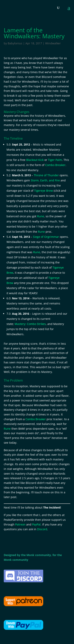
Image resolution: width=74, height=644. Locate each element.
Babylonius (15, 43)
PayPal (36, 524)
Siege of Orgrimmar (46, 237)
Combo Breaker (55, 165)
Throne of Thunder (46, 175)
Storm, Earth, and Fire (45, 180)
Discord (42, 529)
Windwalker (53, 43)
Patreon (20, 524)
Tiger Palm (55, 160)
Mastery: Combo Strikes (30, 324)
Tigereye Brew (44, 191)
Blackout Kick (35, 160)
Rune (41, 216)
